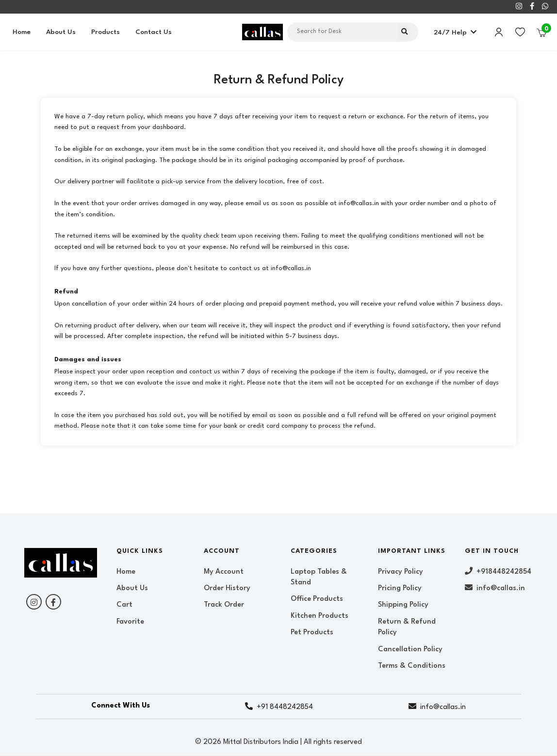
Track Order (224, 605)
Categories (314, 551)
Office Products (317, 599)
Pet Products (312, 633)
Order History (227, 588)
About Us (132, 588)
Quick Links (140, 551)
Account (222, 551)
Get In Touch (492, 551)
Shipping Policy (403, 605)
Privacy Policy (401, 572)
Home (126, 572)
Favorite (130, 622)
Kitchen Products (319, 616)
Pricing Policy (400, 588)
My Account (224, 572)
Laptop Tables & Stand (319, 577)
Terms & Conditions (412, 666)
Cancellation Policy (410, 650)
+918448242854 (498, 571)
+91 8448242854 (279, 707)
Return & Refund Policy (407, 627)
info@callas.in (495, 588)
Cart (124, 605)
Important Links (412, 551)
